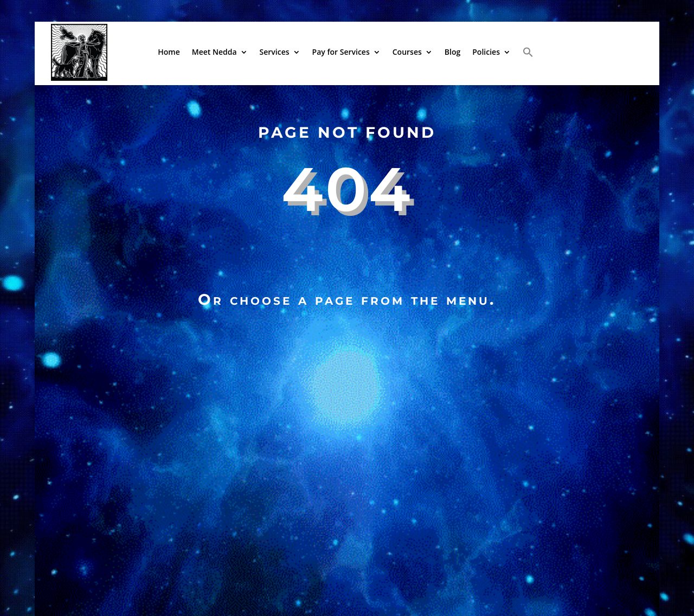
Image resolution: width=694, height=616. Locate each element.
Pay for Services (341, 52)
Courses (407, 52)
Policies (486, 52)
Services (275, 52)
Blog (452, 52)
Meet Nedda (214, 52)
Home (169, 52)
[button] (528, 52)
